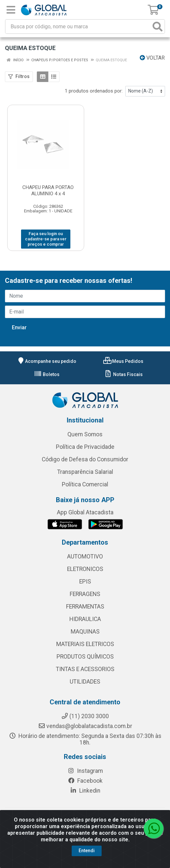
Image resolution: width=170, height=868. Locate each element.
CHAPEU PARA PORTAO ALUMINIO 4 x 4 (48, 190)
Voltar (152, 58)
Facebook (85, 781)
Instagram (85, 771)
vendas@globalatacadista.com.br (85, 726)
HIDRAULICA (85, 619)
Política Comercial (85, 484)
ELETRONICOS (85, 569)
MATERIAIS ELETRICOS (85, 644)
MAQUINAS (85, 632)
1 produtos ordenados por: (94, 91)
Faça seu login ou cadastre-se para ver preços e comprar (46, 239)
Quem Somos (85, 434)
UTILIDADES (85, 682)
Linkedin (85, 791)
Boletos (47, 374)
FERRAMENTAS (85, 607)
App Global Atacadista (85, 512)
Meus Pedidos (123, 361)
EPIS (85, 582)
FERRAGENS (85, 594)
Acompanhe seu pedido (47, 361)
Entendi (87, 851)
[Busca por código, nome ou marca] (78, 27)
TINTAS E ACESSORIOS (85, 669)
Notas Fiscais (123, 374)
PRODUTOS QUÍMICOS (85, 657)
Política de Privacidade (85, 447)
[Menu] (11, 10)
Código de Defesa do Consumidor (85, 459)
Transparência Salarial (85, 472)
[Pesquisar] (158, 27)
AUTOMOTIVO (85, 556)
